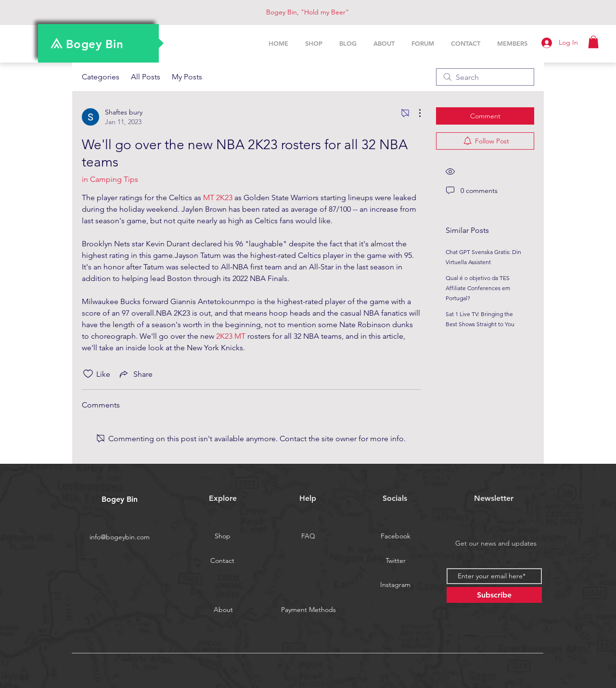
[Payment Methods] (308, 610)
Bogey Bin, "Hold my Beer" (308, 12)
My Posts (187, 77)
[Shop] (222, 536)
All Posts (146, 77)
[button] (593, 42)
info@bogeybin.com (120, 537)
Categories (101, 77)
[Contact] (222, 561)
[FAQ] (308, 536)
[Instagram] (395, 585)
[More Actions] (415, 113)
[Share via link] (135, 374)
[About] (223, 610)
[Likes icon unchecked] (88, 374)
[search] (485, 77)
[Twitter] (396, 561)
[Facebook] (396, 536)
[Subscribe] (494, 595)
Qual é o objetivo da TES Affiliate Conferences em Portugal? (478, 288)
